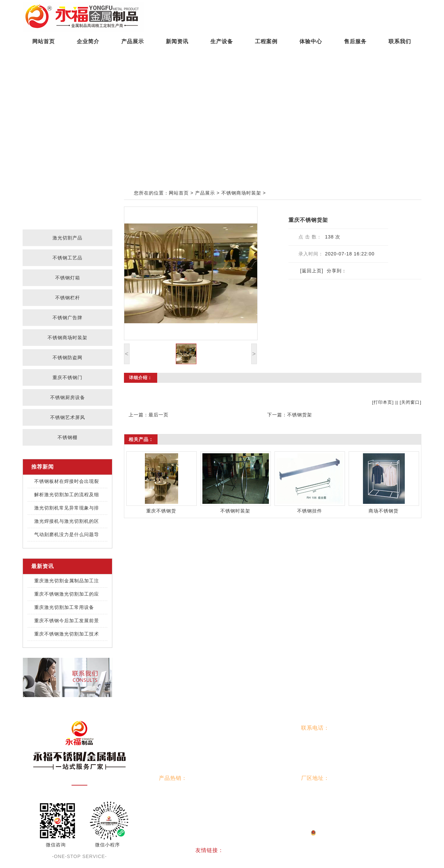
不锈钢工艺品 (67, 258)
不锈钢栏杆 (68, 298)
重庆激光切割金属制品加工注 (67, 581)
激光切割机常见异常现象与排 (67, 508)
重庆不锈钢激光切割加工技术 (67, 634)
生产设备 (222, 41)
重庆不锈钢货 (161, 511)
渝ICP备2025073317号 (205, 832)
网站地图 (328, 832)
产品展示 (133, 41)
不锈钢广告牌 (67, 318)
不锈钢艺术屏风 (68, 417)
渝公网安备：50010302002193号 (271, 832)
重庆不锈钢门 (67, 377)
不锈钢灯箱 (68, 278)
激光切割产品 (67, 238)
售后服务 (355, 41)
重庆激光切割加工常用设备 (64, 607)
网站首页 (44, 41)
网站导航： (173, 728)
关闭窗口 (410, 402)
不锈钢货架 (300, 415)
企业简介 (88, 41)
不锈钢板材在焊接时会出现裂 (67, 481)
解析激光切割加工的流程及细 (67, 495)
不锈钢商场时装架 (67, 338)
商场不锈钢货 (384, 511)
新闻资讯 (177, 41)
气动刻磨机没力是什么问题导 (67, 534)
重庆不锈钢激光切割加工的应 (67, 594)
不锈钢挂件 (310, 511)
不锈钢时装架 (235, 511)
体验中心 (311, 41)
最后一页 (159, 415)
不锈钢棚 (67, 437)
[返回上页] (312, 271)
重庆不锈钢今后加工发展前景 (67, 621)
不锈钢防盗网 (67, 358)
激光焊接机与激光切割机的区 (67, 521)
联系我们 (400, 41)
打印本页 (383, 402)
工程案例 (266, 41)
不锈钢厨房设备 (68, 397)
